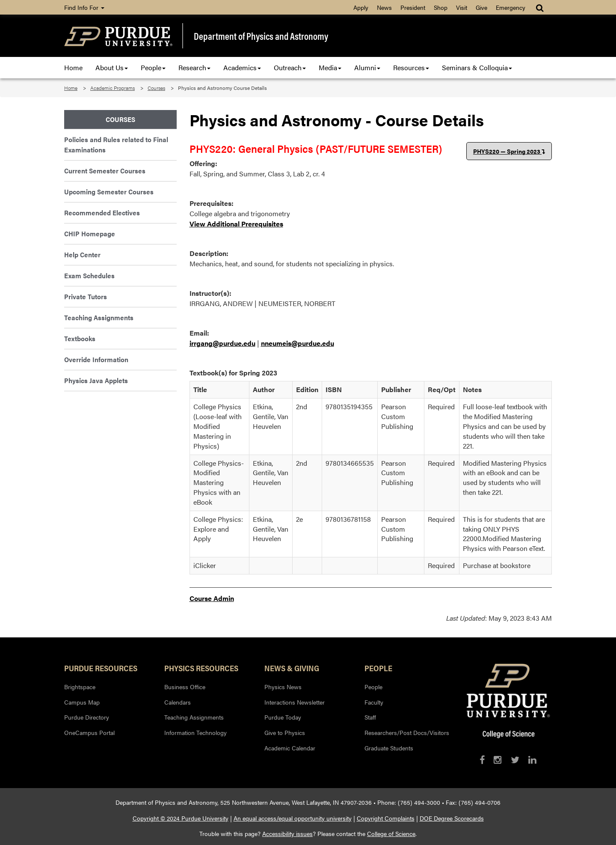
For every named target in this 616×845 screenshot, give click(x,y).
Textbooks (80, 338)
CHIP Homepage (90, 234)
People (153, 67)
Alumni (367, 67)
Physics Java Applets (96, 380)
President (413, 7)
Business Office (185, 687)
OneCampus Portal (89, 732)
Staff (370, 717)
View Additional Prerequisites (236, 224)
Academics (242, 67)
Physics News (283, 687)
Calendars (178, 702)
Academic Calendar (290, 748)
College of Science (391, 833)
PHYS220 (509, 151)
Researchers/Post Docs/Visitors (407, 732)
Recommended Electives (102, 213)
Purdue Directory (87, 717)
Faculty (374, 702)
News (384, 7)
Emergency (511, 7)
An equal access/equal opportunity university (293, 818)
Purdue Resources (101, 668)
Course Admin (212, 598)
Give (481, 7)
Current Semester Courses (105, 171)
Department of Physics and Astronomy (261, 36)
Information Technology (195, 732)
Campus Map (82, 702)
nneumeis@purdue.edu (298, 343)
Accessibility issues (287, 833)
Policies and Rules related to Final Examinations (116, 144)
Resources (411, 67)
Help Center (82, 254)
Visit (462, 7)
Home (73, 67)
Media (330, 67)
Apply (361, 7)
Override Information (96, 359)
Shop (441, 7)
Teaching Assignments (99, 317)
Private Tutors (86, 296)
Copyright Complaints (386, 818)
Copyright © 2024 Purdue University (181, 818)
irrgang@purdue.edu (222, 343)
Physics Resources (201, 668)
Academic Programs (113, 88)
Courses (156, 88)
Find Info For (84, 7)
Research (194, 67)
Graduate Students (389, 748)
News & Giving (292, 668)
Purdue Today (283, 717)
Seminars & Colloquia (477, 67)
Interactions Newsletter (295, 702)
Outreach (290, 67)
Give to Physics (285, 732)
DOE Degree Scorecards (452, 818)
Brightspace (80, 687)
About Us (112, 67)
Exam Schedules (89, 275)
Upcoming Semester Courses (109, 192)
